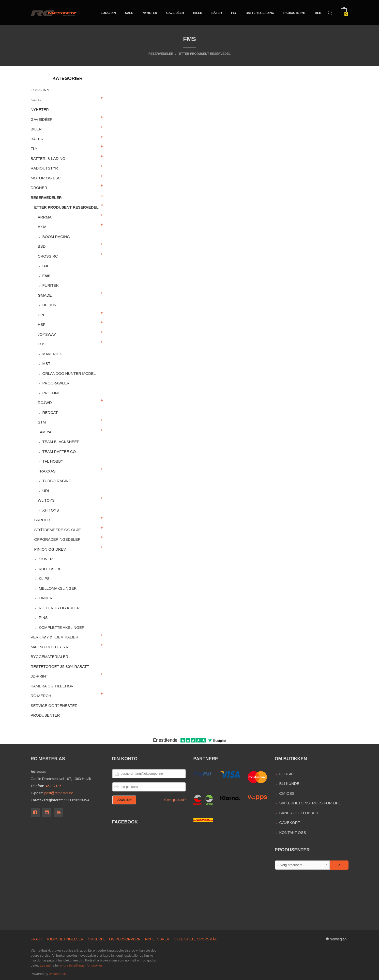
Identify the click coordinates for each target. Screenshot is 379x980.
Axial (43, 227)
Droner (39, 188)
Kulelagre (50, 569)
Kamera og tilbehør (52, 686)
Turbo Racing (57, 481)
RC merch (41, 696)
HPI (41, 315)
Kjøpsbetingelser (65, 939)
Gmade (45, 295)
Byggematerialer (50, 657)
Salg (129, 12)
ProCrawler (56, 383)
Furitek (50, 285)
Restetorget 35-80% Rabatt (60, 666)
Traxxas (47, 471)
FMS (46, 276)
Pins (43, 618)
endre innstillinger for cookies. (82, 965)
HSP (42, 324)
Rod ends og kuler (59, 608)
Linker (46, 598)
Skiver (46, 559)
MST (46, 364)
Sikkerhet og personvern (114, 939)
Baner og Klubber (299, 813)
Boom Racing (56, 237)
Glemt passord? (175, 800)
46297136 (54, 786)
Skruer (42, 520)
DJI (45, 266)
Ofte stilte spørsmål (195, 939)
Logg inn (108, 12)
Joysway (47, 334)
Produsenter (45, 715)
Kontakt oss (292, 832)
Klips (44, 578)
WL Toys (46, 500)
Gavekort (290, 823)
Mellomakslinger (58, 588)
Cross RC (48, 256)
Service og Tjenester (54, 706)
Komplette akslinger (62, 627)
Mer (318, 12)
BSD (42, 246)
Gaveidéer (175, 12)
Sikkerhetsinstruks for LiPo (310, 803)
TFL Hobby (53, 461)
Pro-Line (51, 393)
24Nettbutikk (58, 974)
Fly (234, 12)
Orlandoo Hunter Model (69, 373)
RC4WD (45, 403)
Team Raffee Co (59, 452)
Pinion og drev (50, 549)
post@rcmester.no (59, 793)
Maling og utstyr (50, 647)
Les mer (46, 965)
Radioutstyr (294, 12)
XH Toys (50, 510)
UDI (46, 491)
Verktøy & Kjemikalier (55, 637)
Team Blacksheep (61, 442)
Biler (198, 12)
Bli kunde (289, 783)
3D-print (40, 676)
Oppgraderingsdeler (58, 539)
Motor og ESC (46, 178)
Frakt (37, 939)
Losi (42, 344)
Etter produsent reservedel (66, 207)
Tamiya (45, 432)
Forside (288, 774)
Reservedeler (46, 198)
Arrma (45, 217)
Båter (217, 12)
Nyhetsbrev (157, 939)
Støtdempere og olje (58, 530)
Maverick (52, 354)
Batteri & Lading (260, 12)
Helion (49, 305)
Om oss (287, 793)
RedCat (50, 412)
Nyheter (150, 12)
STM (42, 422)
